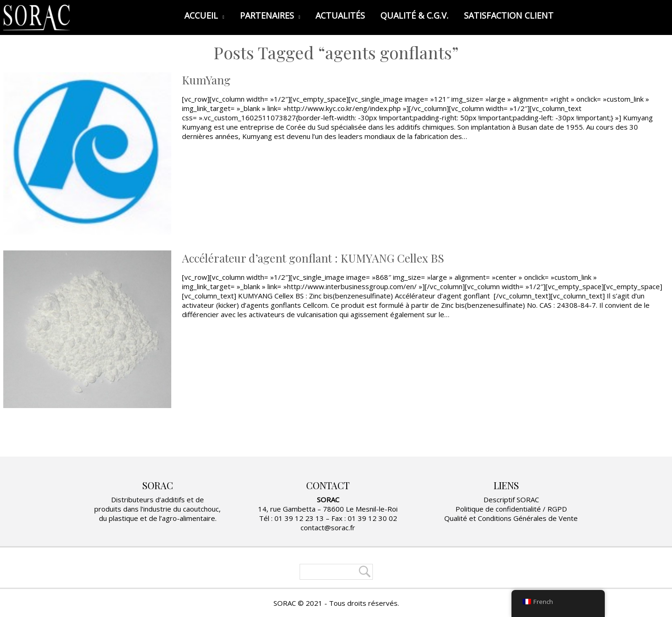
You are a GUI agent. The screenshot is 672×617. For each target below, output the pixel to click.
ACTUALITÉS (340, 15)
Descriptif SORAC (511, 499)
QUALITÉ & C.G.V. (414, 15)
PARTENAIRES (270, 15)
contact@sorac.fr (328, 527)
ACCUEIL (204, 15)
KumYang (206, 80)
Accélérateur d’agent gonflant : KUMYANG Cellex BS (313, 258)
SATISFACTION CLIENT (509, 15)
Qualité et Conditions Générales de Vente (511, 518)
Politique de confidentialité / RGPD (511, 509)
